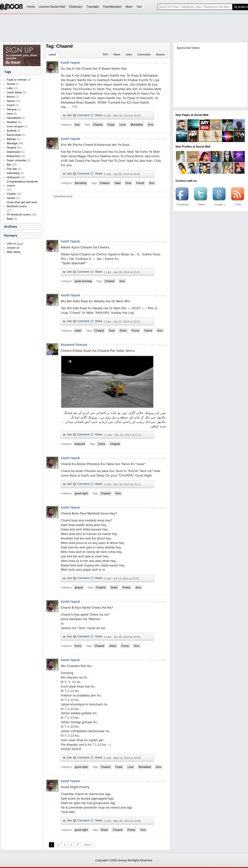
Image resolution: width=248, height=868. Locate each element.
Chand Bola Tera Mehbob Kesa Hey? (89, 513)
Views (117, 54)
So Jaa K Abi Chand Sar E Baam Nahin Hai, (94, 69)
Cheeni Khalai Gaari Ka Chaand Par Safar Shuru (98, 351)
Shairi (123, 331)
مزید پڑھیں (158, 426)
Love (122, 125)
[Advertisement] (70, 24)
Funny (136, 331)
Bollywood (13, 156)
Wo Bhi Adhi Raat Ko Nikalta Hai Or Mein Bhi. (96, 301)
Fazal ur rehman (17, 80)
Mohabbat (137, 125)
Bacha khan (14, 135)
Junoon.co (13, 248)
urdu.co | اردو (15, 243)
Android (11, 131)
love (77, 125)
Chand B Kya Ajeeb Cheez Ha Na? (87, 608)
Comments (144, 54)
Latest (52, 54)
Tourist (11, 84)
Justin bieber (14, 92)
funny (78, 646)
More (129, 7)
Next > (88, 845)
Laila (10, 88)
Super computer (16, 160)
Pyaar (111, 125)
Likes (129, 54)
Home (31, 7)
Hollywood (13, 177)
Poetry (126, 587)
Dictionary (76, 7)
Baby (10, 219)
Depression (14, 152)
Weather (12, 122)
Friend (140, 183)
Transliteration (112, 7)
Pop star (12, 169)
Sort (105, 54)
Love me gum (15, 126)
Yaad (117, 183)
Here (10, 114)
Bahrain (11, 139)
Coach (11, 105)
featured (80, 444)
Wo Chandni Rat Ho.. (77, 666)
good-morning (83, 281)
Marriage (12, 143)
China (101, 444)
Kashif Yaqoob (70, 63)
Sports (11, 101)
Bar (9, 165)
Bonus (11, 97)
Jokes (113, 646)
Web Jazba (14, 252)
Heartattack (14, 118)
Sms (150, 125)
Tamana (12, 109)
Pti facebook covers (19, 214)
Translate (93, 7)
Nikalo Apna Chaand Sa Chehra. (85, 247)
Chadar (11, 194)
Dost (128, 183)
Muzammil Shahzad (74, 345)
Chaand (98, 125)
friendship (81, 183)
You (139, 7)
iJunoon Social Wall (52, 7)
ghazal (79, 587)
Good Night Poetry (75, 787)
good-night (81, 493)
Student (11, 148)
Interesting (13, 173)
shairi (78, 331)
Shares (160, 54)
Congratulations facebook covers (22, 183)
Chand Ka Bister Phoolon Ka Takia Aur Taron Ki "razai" (103, 464)
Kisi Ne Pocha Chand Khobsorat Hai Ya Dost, (95, 145)
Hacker (11, 198)
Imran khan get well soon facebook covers (22, 204)
